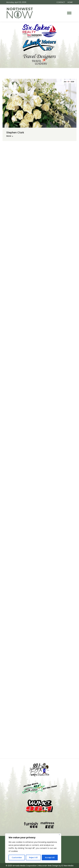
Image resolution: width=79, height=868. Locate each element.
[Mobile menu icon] (69, 13)
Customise (17, 858)
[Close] (59, 835)
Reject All (33, 858)
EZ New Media (67, 866)
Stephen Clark (15, 133)
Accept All (50, 858)
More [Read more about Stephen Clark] (10, 136)
